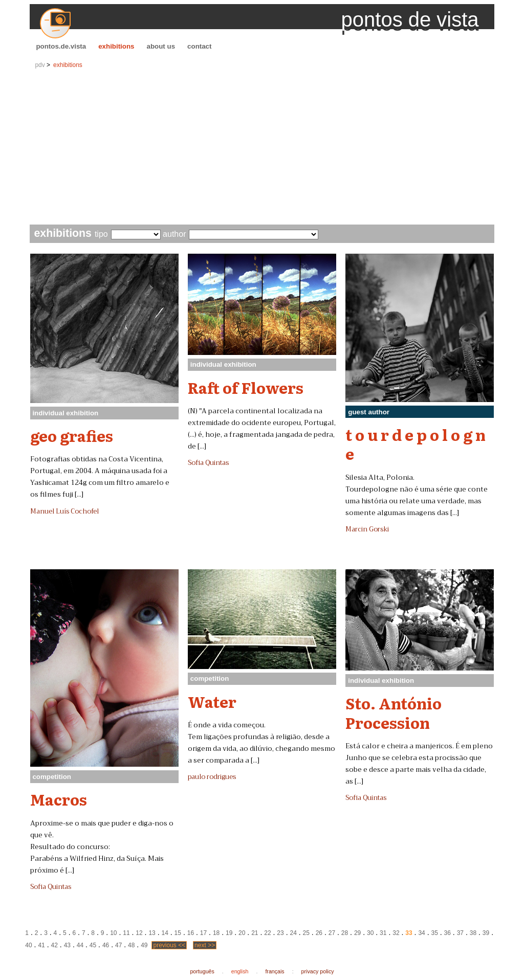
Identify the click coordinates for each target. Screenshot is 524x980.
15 (178, 933)
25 (306, 933)
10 (113, 933)
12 (139, 933)
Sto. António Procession (394, 712)
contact (199, 46)
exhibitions (116, 46)
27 (332, 933)
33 (409, 933)
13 (152, 933)
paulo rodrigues (212, 777)
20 (242, 933)
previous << (169, 945)
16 (191, 933)
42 (54, 945)
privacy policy (318, 971)
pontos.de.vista (61, 46)
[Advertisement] (262, 148)
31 (383, 933)
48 (131, 945)
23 (280, 933)
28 (345, 933)
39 (486, 933)
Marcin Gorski (367, 529)
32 (396, 933)
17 (203, 933)
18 (216, 933)
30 (370, 933)
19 (229, 933)
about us (161, 46)
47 (118, 945)
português (202, 971)
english (240, 971)
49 (144, 945)
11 (126, 933)
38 (473, 933)
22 (267, 933)
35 (434, 933)
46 (106, 945)
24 (293, 933)
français (275, 971)
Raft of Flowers (246, 387)
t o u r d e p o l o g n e (416, 444)
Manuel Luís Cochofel (64, 511)
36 (447, 933)
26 (319, 933)
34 (421, 933)
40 (28, 945)
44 (80, 945)
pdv (40, 65)
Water (212, 701)
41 (41, 945)
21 (255, 933)
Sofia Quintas (208, 463)
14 (165, 933)
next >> (205, 945)
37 (460, 933)
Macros (59, 799)
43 (67, 945)
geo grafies (72, 435)
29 (357, 933)
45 (93, 945)
